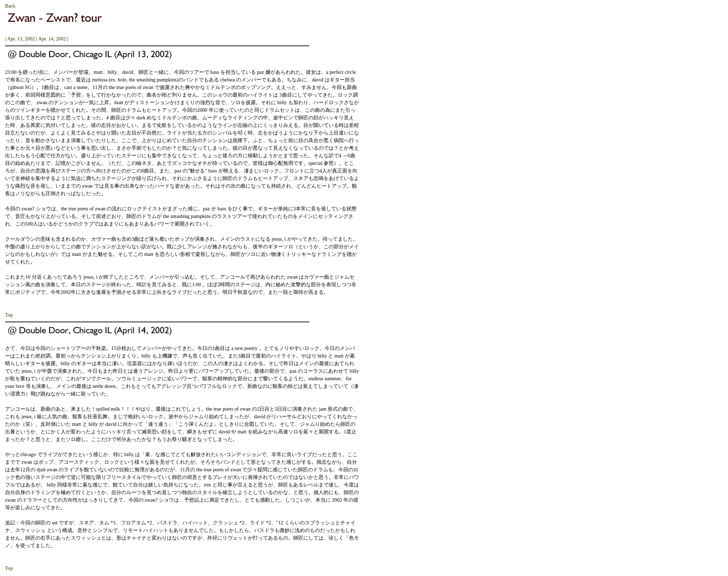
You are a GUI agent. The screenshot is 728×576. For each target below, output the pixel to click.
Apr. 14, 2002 (52, 39)
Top (9, 315)
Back (10, 6)
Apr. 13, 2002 (21, 39)
